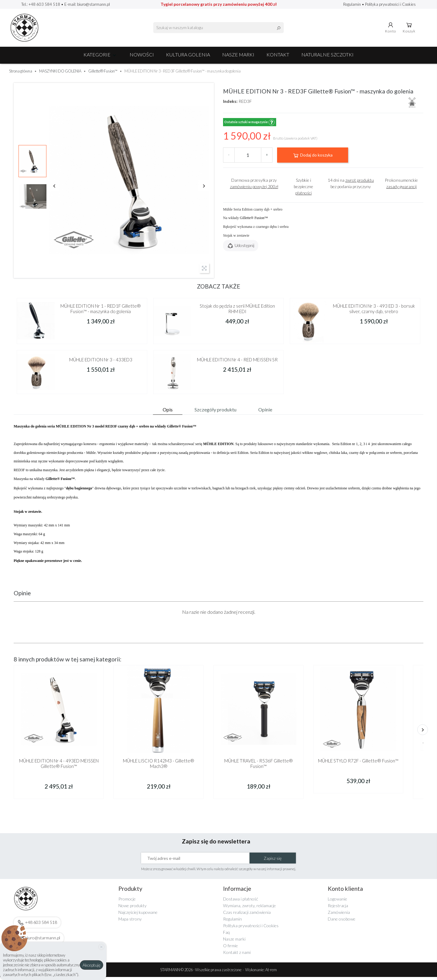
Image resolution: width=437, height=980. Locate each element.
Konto (391, 29)
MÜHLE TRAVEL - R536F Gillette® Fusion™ (259, 767)
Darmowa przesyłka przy (254, 186)
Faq (226, 935)
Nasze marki (238, 57)
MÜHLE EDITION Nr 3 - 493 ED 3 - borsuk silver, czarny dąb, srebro (374, 312)
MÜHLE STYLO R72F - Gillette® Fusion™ (358, 764)
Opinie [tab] (265, 412)
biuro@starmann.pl (93, 4)
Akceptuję (91, 965)
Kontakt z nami (237, 955)
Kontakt (278, 57)
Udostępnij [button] (241, 249)
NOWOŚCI (142, 57)
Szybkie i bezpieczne (303, 189)
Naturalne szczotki (327, 57)
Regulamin (352, 4)
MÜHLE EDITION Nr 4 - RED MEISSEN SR (237, 363)
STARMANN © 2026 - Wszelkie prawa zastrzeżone (201, 973)
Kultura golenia (188, 57)
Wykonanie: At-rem (261, 973)
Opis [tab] (168, 412)
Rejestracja (338, 909)
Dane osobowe (342, 922)
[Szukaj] (218, 29)
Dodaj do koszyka (313, 158)
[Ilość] (248, 158)
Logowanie (337, 902)
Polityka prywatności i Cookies (390, 4)
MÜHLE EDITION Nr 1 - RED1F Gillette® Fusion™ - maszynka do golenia (101, 312)
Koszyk (410, 29)
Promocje (127, 902)
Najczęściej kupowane (138, 915)
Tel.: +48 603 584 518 (41, 4)
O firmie (230, 949)
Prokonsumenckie (401, 186)
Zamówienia (339, 915)
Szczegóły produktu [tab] (215, 412)
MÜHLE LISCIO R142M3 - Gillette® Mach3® (159, 767)
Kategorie (100, 57)
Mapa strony (130, 922)
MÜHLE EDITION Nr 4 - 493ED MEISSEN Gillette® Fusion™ (59, 767)
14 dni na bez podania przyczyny (351, 186)
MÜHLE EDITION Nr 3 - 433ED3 (101, 363)
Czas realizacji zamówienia (247, 915)
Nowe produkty (132, 909)
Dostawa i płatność (241, 902)
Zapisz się (273, 861)
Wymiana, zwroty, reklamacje (249, 909)
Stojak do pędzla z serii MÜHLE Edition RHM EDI (237, 312)
